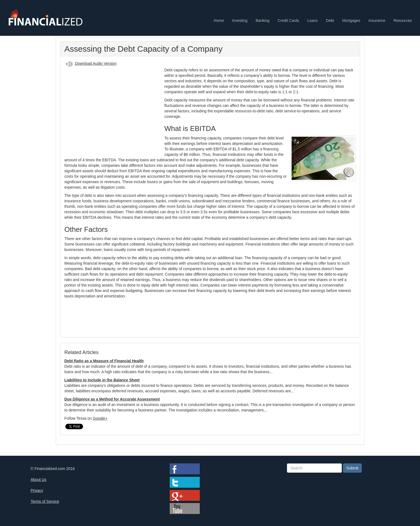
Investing (240, 21)
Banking (263, 21)
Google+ (100, 418)
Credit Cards (288, 21)
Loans (313, 21)
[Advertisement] (114, 110)
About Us (39, 480)
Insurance (377, 21)
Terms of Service (45, 501)
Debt (330, 21)
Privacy (37, 490)
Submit (353, 468)
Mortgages (351, 21)
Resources (403, 21)
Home (219, 21)
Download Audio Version (96, 63)
